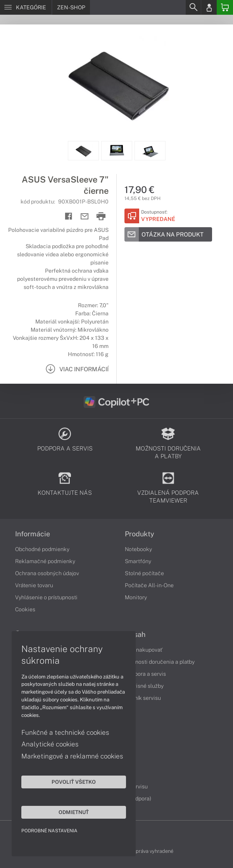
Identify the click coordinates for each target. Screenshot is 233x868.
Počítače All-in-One (149, 585)
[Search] (193, 7)
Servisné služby (144, 686)
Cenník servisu (143, 698)
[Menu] (26, 7)
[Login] (209, 7)
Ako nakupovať (144, 650)
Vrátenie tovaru (34, 585)
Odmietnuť (74, 812)
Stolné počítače (144, 573)
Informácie (33, 534)
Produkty (140, 534)
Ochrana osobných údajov (47, 573)
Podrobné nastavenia (49, 831)
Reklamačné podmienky (45, 561)
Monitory (136, 597)
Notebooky (138, 549)
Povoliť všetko (74, 782)
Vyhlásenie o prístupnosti (46, 597)
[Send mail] (85, 217)
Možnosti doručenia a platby (160, 662)
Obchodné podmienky (42, 549)
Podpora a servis (145, 674)
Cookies (25, 609)
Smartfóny (138, 561)
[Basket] (225, 7)
